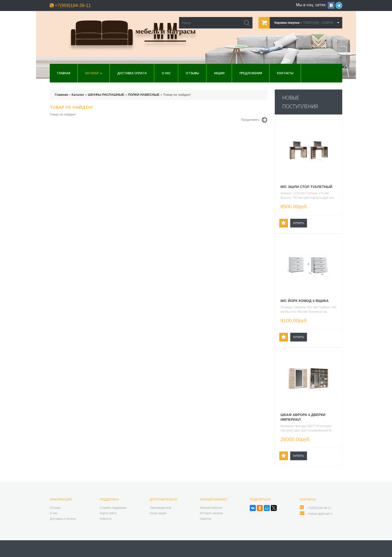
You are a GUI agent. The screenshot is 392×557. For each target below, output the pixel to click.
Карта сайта (108, 513)
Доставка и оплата (63, 519)
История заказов (211, 513)
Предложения (251, 73)
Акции (219, 73)
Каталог (92, 73)
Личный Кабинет (211, 508)
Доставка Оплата (132, 73)
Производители (160, 508)
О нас (166, 73)
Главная (64, 73)
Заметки (205, 519)
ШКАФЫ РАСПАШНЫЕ (106, 95)
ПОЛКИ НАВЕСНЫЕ (144, 95)
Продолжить (254, 120)
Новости (105, 519)
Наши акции (158, 513)
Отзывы (192, 73)
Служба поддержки (113, 508)
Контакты (285, 73)
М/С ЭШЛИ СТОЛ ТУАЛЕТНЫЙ (306, 187)
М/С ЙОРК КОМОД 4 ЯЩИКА (305, 301)
